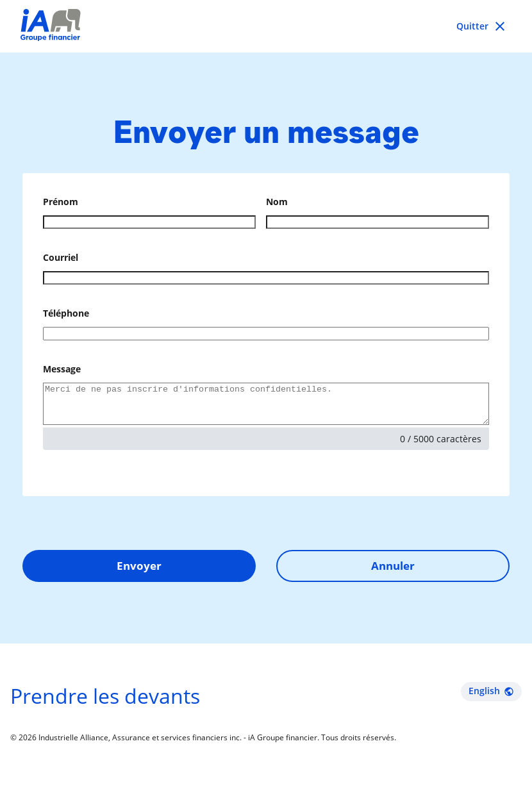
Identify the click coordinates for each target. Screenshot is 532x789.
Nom (277, 202)
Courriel (61, 258)
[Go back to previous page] (482, 26)
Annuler (393, 573)
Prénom (61, 202)
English (491, 698)
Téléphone (66, 313)
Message (62, 369)
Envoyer (139, 573)
